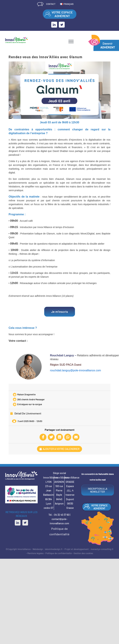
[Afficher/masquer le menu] (71, 42)
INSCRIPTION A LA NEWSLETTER (98, 490)
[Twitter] (25, 523)
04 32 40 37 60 (62, 515)
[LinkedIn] (18, 523)
